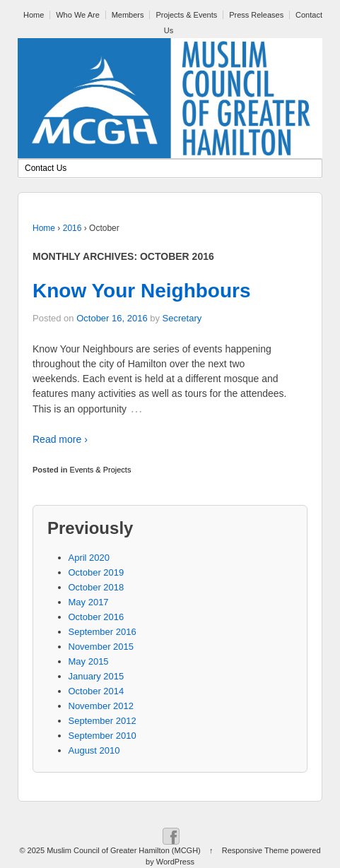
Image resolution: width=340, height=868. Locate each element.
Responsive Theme (256, 850)
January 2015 (96, 676)
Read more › (60, 439)
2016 (72, 228)
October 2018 (96, 587)
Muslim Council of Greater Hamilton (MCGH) (124, 850)
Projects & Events (186, 15)
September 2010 (102, 736)
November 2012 (101, 706)
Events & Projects (101, 470)
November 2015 (101, 647)
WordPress (175, 862)
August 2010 (94, 750)
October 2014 (96, 691)
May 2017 (89, 602)
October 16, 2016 (112, 318)
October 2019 (96, 572)
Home (34, 15)
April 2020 (89, 558)
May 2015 (89, 661)
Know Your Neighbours (142, 291)
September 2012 (102, 721)
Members (128, 15)
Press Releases (256, 15)
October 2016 (96, 617)
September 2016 (102, 632)
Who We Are (78, 15)
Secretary (182, 318)
